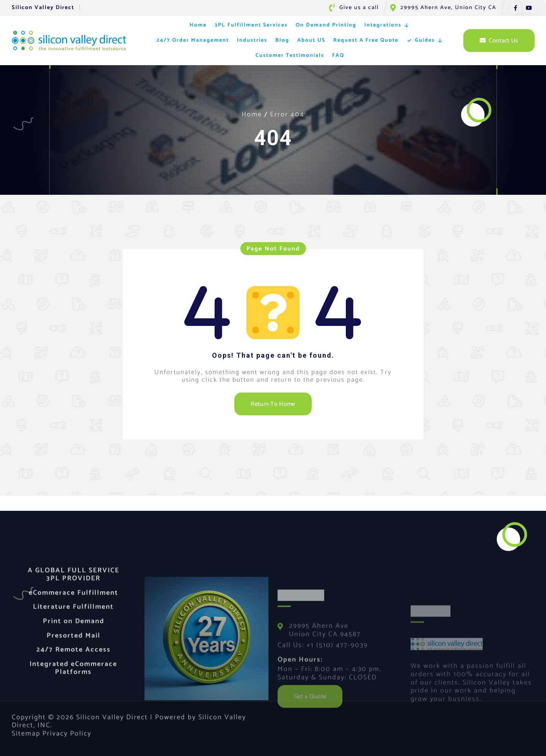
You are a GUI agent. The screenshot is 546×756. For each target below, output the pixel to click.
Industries (252, 40)
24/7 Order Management (193, 40)
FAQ (338, 56)
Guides (429, 41)
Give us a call (359, 8)
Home (198, 25)
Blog (282, 40)
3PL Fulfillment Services (251, 25)
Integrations (387, 25)
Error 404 (287, 114)
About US (311, 40)
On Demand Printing (326, 25)
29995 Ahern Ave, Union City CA (448, 8)
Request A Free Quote (366, 40)
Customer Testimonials (290, 56)
